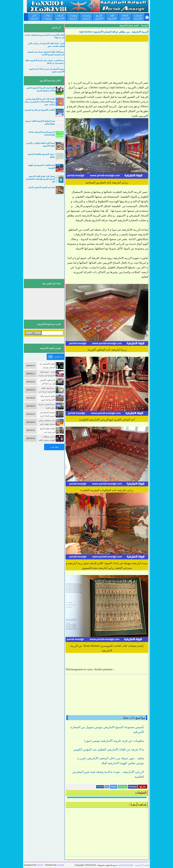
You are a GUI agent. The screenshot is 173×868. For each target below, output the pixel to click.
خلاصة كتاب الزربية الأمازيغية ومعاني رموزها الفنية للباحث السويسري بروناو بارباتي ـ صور (40, 102)
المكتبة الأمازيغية (60, 17)
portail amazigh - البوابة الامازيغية (134, 865)
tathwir (40, 865)
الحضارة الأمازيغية (138, 17)
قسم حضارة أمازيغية (129, 25)
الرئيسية (145, 25)
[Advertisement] (107, 62)
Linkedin (100, 787)
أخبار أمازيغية (34, 17)
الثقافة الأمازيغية (125, 17)
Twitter (113, 787)
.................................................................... (49, 41)
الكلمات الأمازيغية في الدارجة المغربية (40, 110)
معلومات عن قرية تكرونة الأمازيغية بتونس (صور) (114, 741)
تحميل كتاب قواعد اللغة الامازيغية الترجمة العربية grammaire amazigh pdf (41, 179)
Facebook (133, 787)
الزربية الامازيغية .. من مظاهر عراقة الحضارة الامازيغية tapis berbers (114, 32)
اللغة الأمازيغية (112, 17)
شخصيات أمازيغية (86, 17)
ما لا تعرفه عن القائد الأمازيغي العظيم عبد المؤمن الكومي (109, 749)
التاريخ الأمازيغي (99, 17)
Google (61, 865)
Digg (107, 787)
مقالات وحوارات (47, 17)
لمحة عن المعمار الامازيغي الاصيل (41, 187)
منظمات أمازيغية (73, 17)
